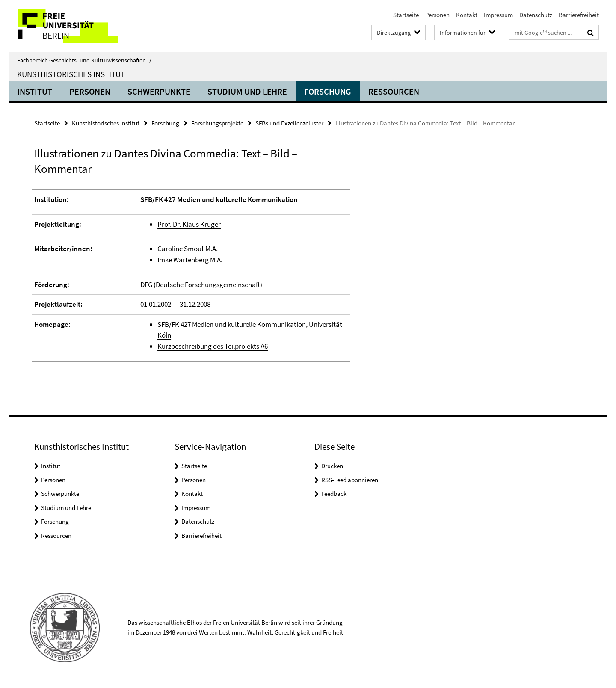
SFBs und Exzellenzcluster (289, 123)
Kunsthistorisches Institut (71, 74)
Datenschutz (536, 15)
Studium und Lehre (247, 91)
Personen (437, 15)
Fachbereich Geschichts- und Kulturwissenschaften (84, 60)
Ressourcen (394, 91)
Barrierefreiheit (579, 15)
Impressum (498, 15)
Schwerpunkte (159, 91)
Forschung (328, 91)
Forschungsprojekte (217, 123)
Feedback (334, 494)
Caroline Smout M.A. (188, 249)
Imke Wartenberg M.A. (190, 260)
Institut (35, 91)
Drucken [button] (332, 466)
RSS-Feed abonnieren (350, 480)
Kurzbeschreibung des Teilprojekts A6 (213, 346)
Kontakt (467, 15)
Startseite (406, 15)
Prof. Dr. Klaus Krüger (189, 224)
